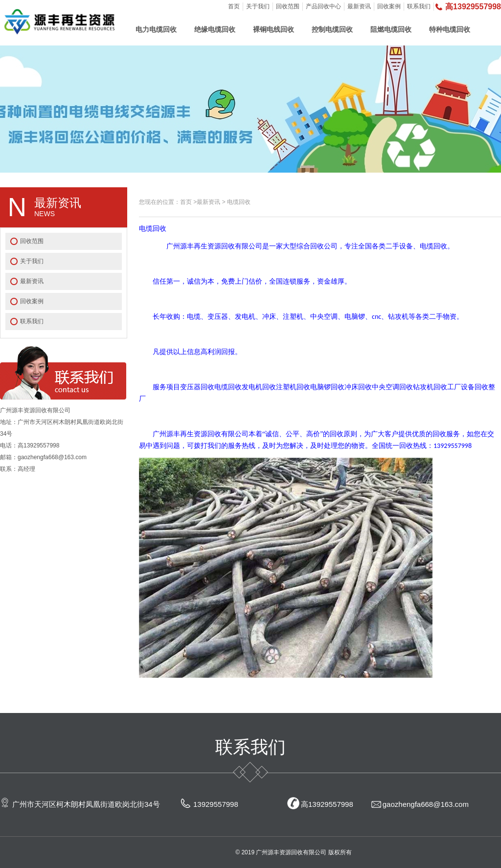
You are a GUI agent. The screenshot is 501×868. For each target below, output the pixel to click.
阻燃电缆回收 (391, 29)
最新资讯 (359, 6)
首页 (234, 6)
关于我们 (258, 6)
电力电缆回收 (156, 29)
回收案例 (389, 6)
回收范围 (288, 6)
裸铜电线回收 (273, 29)
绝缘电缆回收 (215, 29)
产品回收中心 (323, 6)
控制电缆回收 (332, 29)
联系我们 (419, 6)
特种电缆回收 (450, 29)
